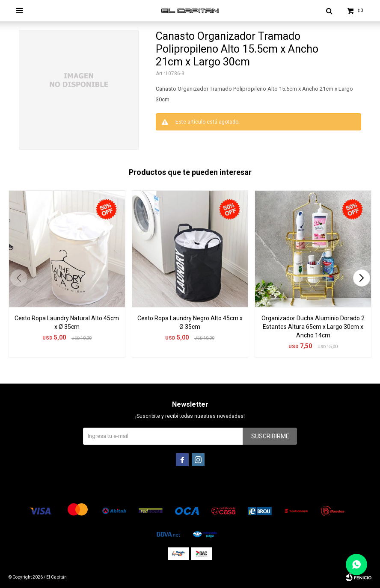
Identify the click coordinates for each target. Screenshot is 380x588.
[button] (361, 278)
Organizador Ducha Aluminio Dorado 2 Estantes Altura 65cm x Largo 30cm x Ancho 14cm (313, 327)
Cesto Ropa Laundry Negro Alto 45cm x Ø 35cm (190, 322)
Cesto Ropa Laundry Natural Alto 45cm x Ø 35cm (67, 322)
